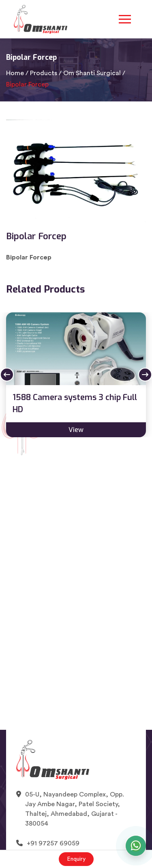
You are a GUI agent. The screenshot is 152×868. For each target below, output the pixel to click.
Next (145, 375)
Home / (17, 73)
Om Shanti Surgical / (94, 73)
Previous (7, 375)
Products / (46, 73)
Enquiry (76, 859)
